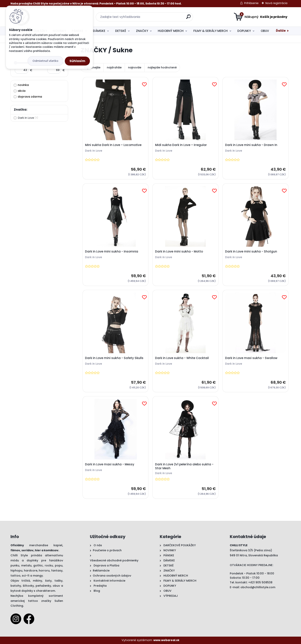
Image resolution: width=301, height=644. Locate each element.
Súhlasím (77, 61)
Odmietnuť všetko (45, 61)
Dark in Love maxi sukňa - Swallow (251, 358)
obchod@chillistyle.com (258, 587)
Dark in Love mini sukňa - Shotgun (251, 252)
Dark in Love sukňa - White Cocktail (182, 358)
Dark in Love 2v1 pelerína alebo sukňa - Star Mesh (184, 466)
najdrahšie (114, 67)
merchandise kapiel (46, 545)
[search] (188, 18)
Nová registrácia (276, 3)
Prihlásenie (251, 3)
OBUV (265, 31)
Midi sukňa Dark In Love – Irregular (181, 145)
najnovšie (135, 67)
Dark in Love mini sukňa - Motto (179, 252)
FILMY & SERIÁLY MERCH (211, 31)
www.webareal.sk (166, 640)
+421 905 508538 (260, 582)
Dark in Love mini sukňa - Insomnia (112, 252)
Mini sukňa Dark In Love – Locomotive (113, 145)
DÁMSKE (99, 31)
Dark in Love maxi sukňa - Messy (110, 464)
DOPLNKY (244, 31)
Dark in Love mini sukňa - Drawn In (251, 145)
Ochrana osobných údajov (112, 576)
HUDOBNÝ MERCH (171, 31)
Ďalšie (281, 31)
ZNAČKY (142, 31)
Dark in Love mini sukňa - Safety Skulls (114, 358)
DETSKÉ (121, 31)
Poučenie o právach (107, 550)
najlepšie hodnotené (162, 67)
